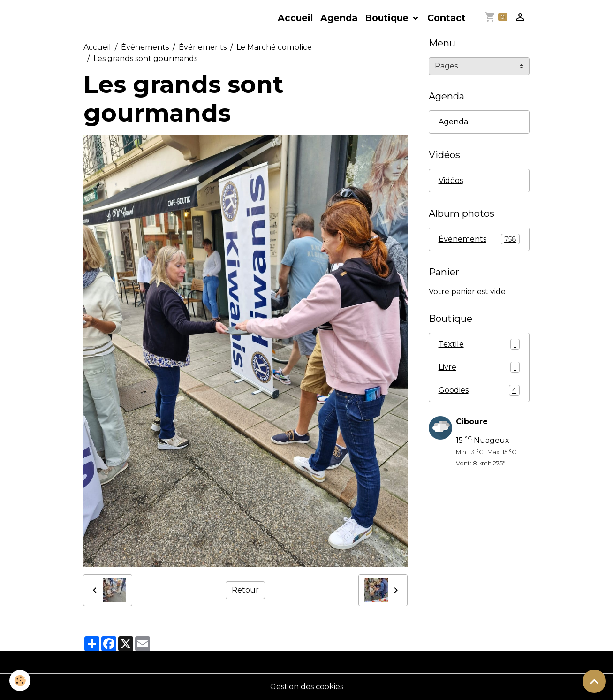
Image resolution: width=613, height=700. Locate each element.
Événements (145, 47)
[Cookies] (20, 681)
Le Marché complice (274, 47)
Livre (479, 367)
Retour (245, 590)
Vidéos (451, 180)
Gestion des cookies (307, 687)
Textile (479, 344)
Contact (447, 18)
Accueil (295, 18)
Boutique (388, 18)
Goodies (479, 390)
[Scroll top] (594, 681)
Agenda (339, 18)
